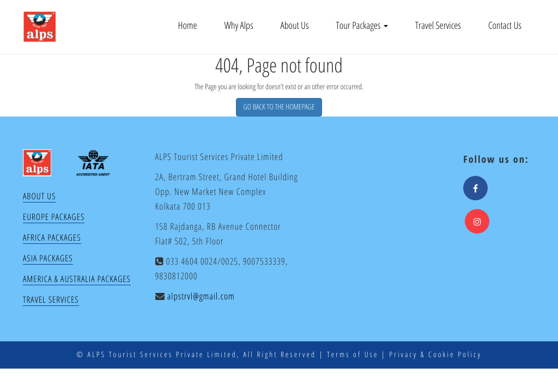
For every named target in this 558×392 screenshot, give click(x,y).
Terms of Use (353, 355)
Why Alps (238, 26)
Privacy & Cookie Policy (435, 355)
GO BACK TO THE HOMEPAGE (279, 107)
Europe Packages (54, 217)
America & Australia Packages (77, 279)
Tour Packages (362, 26)
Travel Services (438, 26)
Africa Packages (52, 237)
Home (187, 26)
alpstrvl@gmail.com (201, 296)
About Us (295, 26)
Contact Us (505, 26)
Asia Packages (48, 258)
